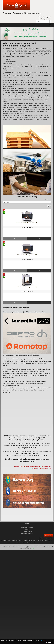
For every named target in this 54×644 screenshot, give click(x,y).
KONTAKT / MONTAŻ (49, 546)
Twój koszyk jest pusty (45, 19)
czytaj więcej (43, 640)
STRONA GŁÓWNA (4, 546)
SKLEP (9, 546)
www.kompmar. (29, 548)
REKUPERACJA (39, 546)
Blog (27, 547)
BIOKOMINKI (25, 546)
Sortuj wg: (48, 200)
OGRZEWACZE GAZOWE (32, 546)
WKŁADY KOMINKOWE (15, 546)
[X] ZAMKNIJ (49, 642)
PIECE (21, 546)
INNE (43, 546)
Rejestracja (42, 17)
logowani (49, 17)
